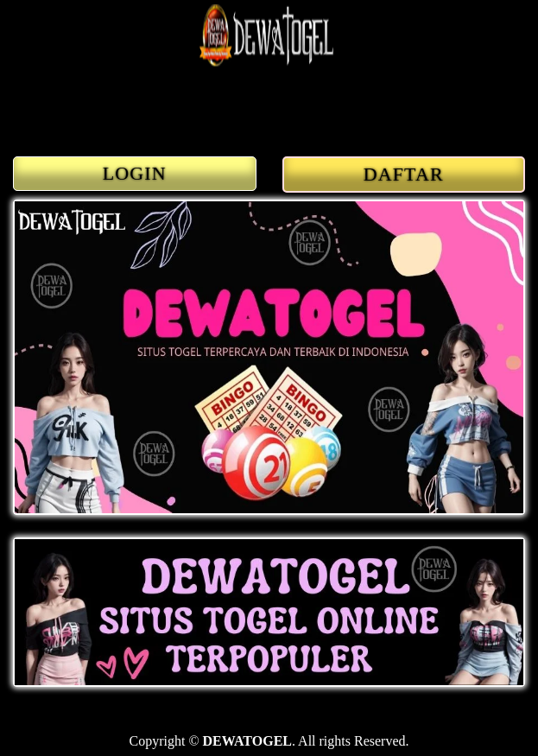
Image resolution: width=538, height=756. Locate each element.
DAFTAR (404, 174)
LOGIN (135, 173)
